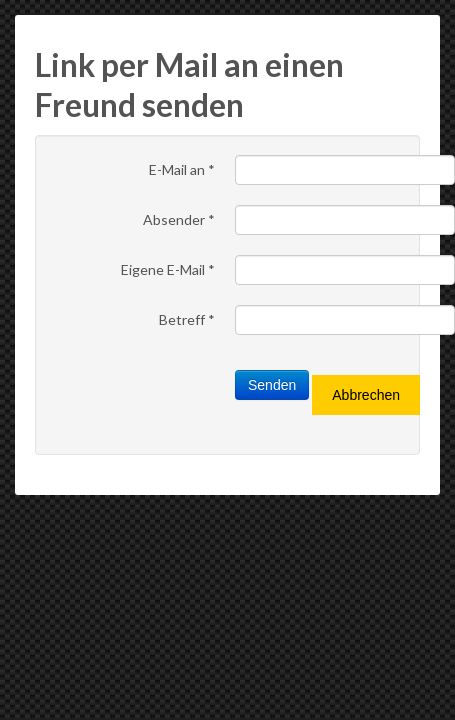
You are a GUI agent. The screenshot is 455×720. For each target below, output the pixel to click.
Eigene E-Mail (168, 269)
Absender (179, 219)
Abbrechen (366, 395)
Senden (272, 385)
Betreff (187, 319)
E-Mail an (182, 169)
